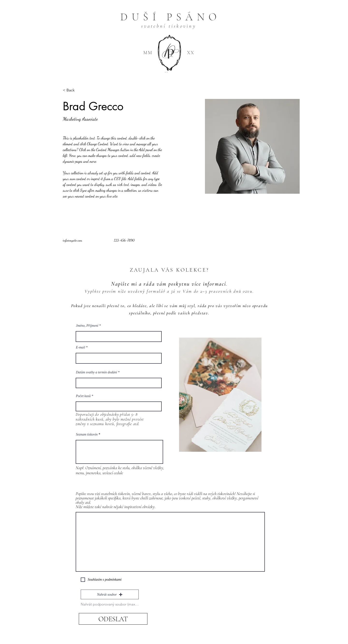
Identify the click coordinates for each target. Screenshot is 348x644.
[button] (110, 594)
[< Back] (72, 90)
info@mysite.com (72, 240)
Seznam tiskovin (87, 435)
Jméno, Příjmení (87, 326)
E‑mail (80, 348)
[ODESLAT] (113, 619)
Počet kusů (83, 396)
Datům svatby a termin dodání (96, 372)
